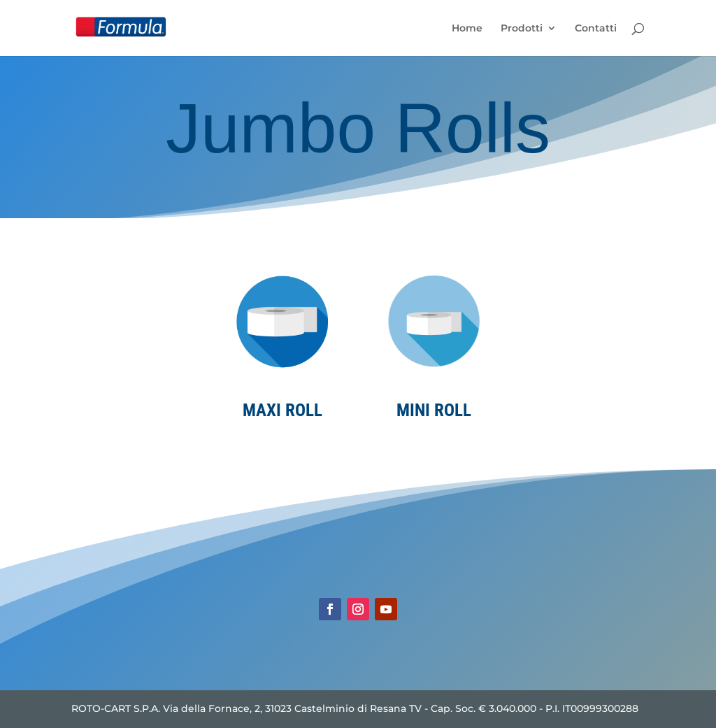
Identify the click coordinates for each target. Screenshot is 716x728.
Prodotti (522, 29)
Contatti (596, 29)
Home (467, 29)
